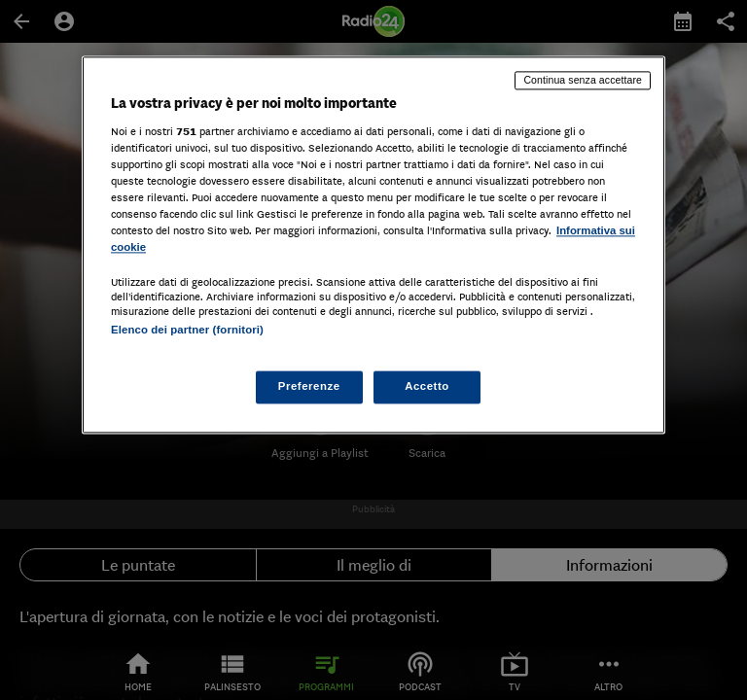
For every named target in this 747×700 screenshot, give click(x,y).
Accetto (427, 387)
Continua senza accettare (583, 80)
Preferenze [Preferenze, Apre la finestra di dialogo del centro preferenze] (309, 387)
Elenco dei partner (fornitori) (187, 330)
